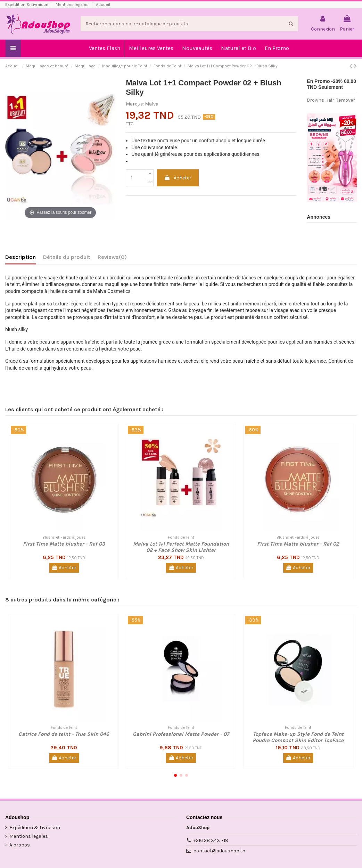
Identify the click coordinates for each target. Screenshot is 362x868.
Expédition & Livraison (27, 5)
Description (20, 257)
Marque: (135, 104)
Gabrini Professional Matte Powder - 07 (181, 734)
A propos (20, 845)
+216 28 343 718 (211, 840)
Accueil (103, 5)
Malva (152, 104)
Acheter (178, 178)
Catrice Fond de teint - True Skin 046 (64, 734)
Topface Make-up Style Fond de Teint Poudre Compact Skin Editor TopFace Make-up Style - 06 (298, 740)
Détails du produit (67, 257)
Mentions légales (73, 5)
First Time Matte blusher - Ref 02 (298, 544)
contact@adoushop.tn (219, 851)
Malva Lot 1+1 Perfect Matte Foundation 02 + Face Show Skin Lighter (181, 547)
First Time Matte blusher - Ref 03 (64, 544)
